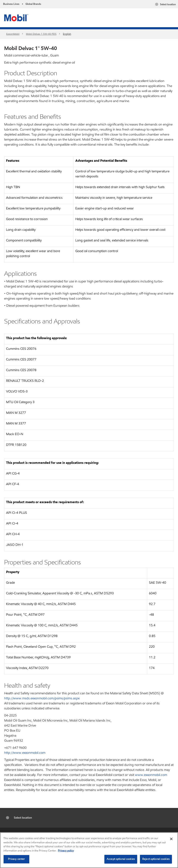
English (67, 34)
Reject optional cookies (156, 859)
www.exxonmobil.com (151, 775)
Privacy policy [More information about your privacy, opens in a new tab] (66, 851)
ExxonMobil (13, 34)
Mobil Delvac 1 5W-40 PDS (41, 34)
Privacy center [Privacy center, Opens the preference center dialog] (17, 859)
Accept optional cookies (121, 859)
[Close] (171, 839)
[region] (89, 850)
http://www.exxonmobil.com (25, 753)
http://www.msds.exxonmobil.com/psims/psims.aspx (42, 698)
